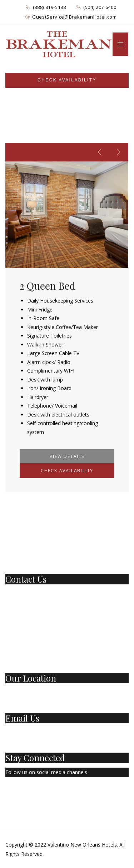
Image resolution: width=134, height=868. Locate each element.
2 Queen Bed (48, 286)
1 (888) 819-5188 (25, 593)
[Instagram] (40, 793)
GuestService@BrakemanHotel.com (75, 17)
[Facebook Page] (7, 793)
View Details (67, 456)
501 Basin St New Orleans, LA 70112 (48, 692)
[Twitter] (23, 793)
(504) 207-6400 (23, 603)
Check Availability (67, 471)
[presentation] (100, 152)
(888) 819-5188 (49, 7)
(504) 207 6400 (100, 7)
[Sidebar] (67, 80)
